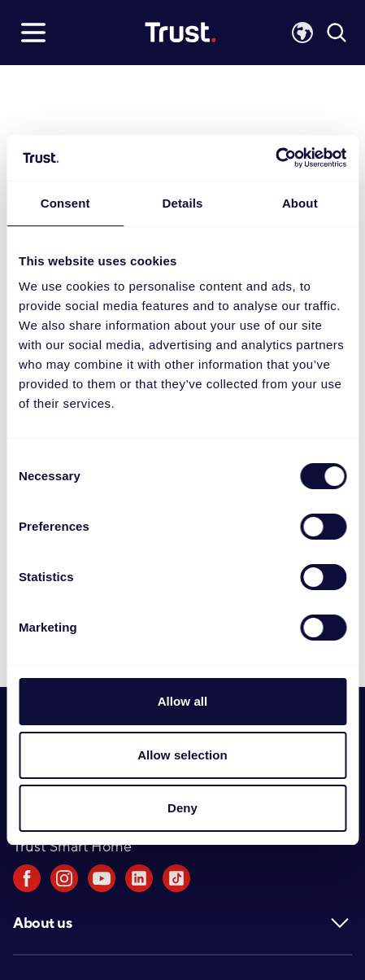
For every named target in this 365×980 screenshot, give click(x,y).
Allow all (183, 701)
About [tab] (300, 203)
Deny (182, 808)
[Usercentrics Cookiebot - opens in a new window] (275, 158)
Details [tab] (183, 203)
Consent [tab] (65, 203)
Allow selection (182, 755)
